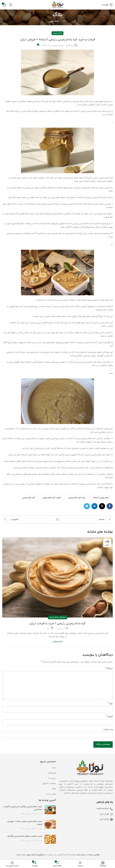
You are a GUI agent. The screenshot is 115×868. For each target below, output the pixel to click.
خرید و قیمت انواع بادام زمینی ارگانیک (25, 836)
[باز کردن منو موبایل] (107, 5)
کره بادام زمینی (29, 498)
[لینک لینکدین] (94, 506)
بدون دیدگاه (26, 814)
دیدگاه (109, 668)
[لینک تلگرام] (87, 506)
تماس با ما (51, 794)
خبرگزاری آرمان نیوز (36, 855)
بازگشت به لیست (57, 519)
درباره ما (52, 778)
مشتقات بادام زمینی (58, 617)
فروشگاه (52, 773)
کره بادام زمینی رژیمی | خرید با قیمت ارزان (57, 623)
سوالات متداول (49, 783)
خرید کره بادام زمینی (77, 498)
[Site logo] (57, 4)
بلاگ (54, 789)
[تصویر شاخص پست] (50, 810)
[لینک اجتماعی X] (102, 506)
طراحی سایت (94, 855)
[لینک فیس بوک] (110, 506)
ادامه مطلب (58, 642)
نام (111, 704)
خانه (64, 21)
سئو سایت (81, 855)
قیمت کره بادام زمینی (52, 498)
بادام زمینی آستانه (101, 498)
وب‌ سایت (108, 729)
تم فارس (69, 45)
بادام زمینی (54, 21)
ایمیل (109, 716)
